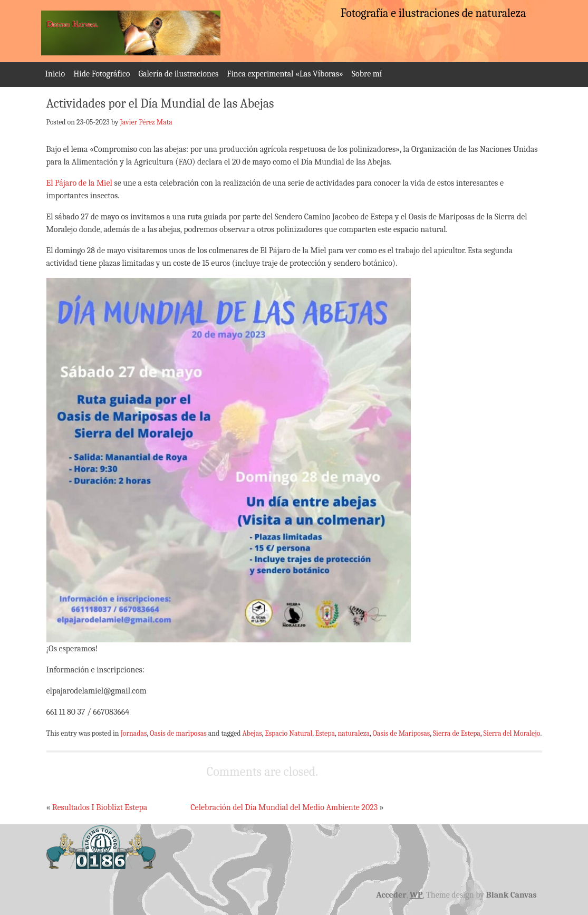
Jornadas (134, 733)
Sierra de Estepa (457, 733)
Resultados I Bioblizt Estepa (100, 807)
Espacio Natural (288, 733)
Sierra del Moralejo (512, 733)
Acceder (391, 895)
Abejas (252, 733)
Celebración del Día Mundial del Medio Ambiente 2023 (284, 807)
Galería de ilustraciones (178, 74)
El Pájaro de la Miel (79, 183)
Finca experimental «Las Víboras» (285, 74)
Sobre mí (367, 74)
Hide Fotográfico (102, 74)
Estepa (325, 733)
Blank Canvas (512, 895)
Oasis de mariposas (178, 733)
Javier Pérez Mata (146, 122)
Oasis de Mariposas (402, 733)
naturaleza (354, 733)
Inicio (55, 74)
